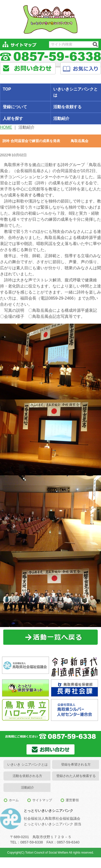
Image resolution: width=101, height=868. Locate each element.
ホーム (14, 800)
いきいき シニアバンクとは (28, 764)
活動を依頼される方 (27, 776)
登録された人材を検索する (76, 776)
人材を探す (13, 118)
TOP (7, 89)
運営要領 (72, 800)
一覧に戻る (51, 637)
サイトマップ (42, 800)
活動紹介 (28, 787)
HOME (6, 127)
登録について (15, 107)
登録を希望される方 (76, 764)
